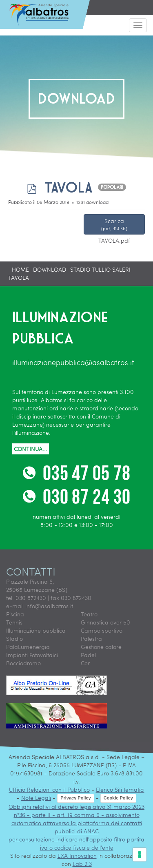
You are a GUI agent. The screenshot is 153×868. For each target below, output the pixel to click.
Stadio (14, 639)
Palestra (91, 639)
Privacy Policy (76, 798)
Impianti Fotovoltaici (32, 655)
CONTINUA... (31, 449)
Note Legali (36, 798)
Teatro (89, 614)
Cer (85, 663)
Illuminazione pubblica (36, 630)
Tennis (14, 622)
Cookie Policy (118, 798)
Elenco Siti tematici (120, 789)
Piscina (15, 614)
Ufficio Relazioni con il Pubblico (49, 789)
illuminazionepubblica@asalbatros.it (73, 362)
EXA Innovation (77, 856)
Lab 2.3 (82, 864)
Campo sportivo (102, 630)
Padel (88, 655)
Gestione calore (101, 647)
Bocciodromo (23, 663)
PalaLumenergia (28, 647)
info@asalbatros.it (49, 606)
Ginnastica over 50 (105, 622)
